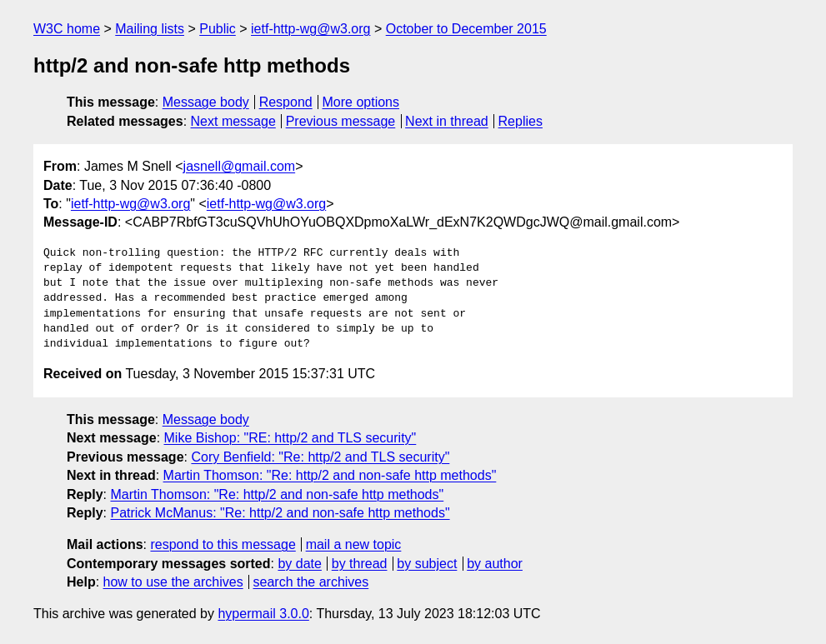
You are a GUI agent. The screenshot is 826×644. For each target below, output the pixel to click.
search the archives (311, 582)
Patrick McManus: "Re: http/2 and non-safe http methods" (280, 513)
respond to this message (223, 544)
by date (299, 564)
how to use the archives (173, 582)
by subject (427, 564)
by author (495, 564)
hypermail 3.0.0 (263, 614)
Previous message (341, 121)
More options (361, 102)
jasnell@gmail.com (240, 166)
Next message (233, 121)
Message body (206, 102)
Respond (286, 102)
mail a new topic (354, 544)
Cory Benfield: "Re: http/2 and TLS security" (320, 457)
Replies (521, 121)
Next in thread (447, 121)
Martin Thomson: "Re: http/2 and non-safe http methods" (330, 475)
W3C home (67, 29)
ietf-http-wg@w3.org (310, 29)
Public (218, 29)
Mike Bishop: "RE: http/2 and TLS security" (290, 438)
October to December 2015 (466, 29)
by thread (360, 564)
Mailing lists (150, 29)
